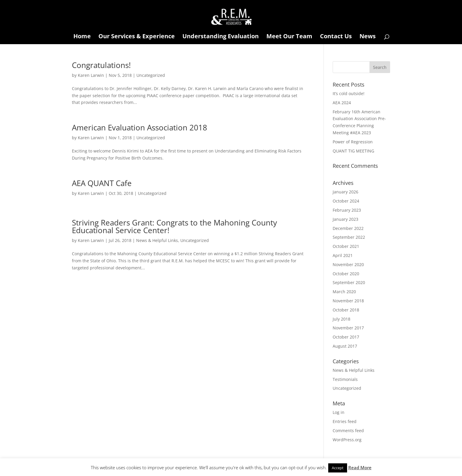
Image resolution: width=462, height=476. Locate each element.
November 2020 (348, 264)
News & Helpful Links (157, 240)
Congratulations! (101, 65)
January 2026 (345, 192)
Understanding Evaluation (221, 37)
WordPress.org (347, 440)
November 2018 (348, 301)
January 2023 (345, 219)
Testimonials (345, 379)
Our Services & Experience (137, 37)
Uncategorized (151, 75)
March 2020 (344, 292)
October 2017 (346, 337)
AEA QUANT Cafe (102, 183)
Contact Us (336, 37)
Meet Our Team (289, 37)
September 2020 (349, 282)
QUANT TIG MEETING (353, 151)
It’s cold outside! (349, 93)
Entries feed (345, 421)
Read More (360, 467)
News (368, 37)
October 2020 (346, 274)
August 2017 (345, 346)
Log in (339, 412)
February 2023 (347, 210)
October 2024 (346, 201)
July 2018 (341, 319)
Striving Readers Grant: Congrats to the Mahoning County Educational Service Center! (174, 226)
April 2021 (343, 255)
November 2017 (348, 328)
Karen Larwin (91, 75)
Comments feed (348, 431)
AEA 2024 (342, 103)
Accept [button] (338, 468)
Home (82, 37)
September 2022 (349, 237)
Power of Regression (353, 142)
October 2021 (346, 246)
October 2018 (346, 310)
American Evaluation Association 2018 (140, 127)
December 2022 (348, 228)
